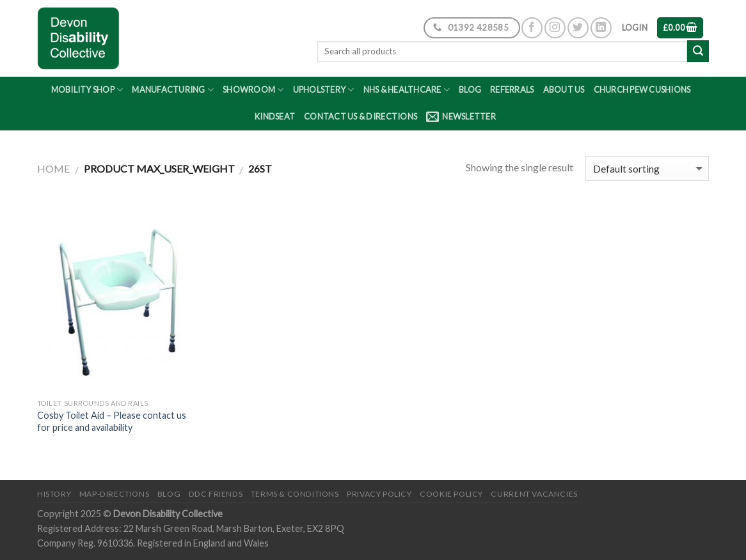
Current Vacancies (534, 494)
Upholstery (324, 90)
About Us (564, 89)
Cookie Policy (451, 494)
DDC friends (216, 494)
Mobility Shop (87, 90)
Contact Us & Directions (361, 116)
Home (53, 168)
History (54, 494)
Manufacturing (173, 90)
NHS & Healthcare (407, 90)
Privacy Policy (379, 494)
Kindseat (275, 116)
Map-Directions (115, 494)
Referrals (512, 89)
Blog (470, 89)
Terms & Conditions (295, 494)
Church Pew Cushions (642, 89)
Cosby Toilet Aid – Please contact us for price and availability (112, 421)
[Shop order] (647, 168)
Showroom (253, 90)
